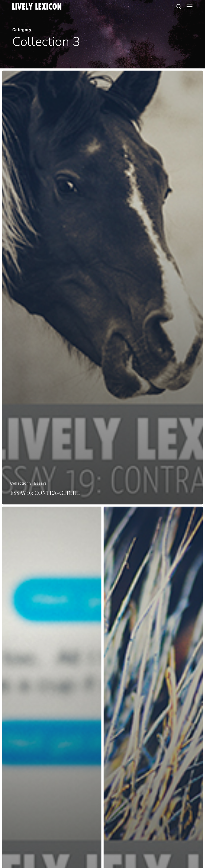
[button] (190, 6)
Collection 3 (21, 483)
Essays (40, 483)
